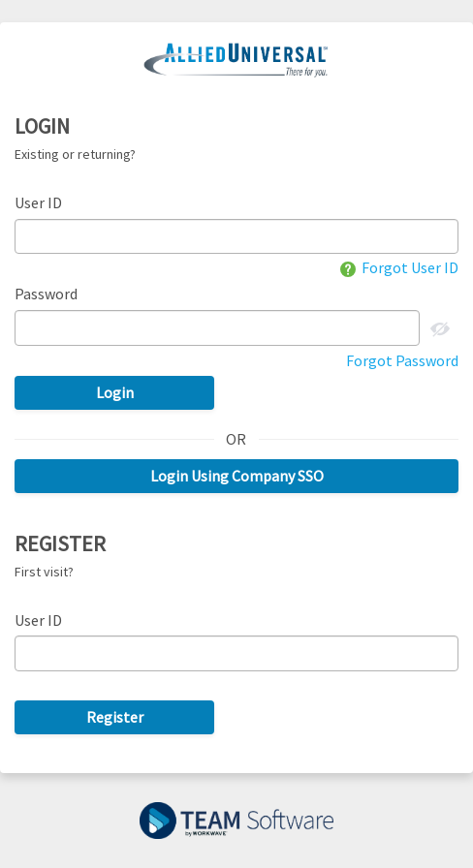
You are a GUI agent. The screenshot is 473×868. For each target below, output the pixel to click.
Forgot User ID (399, 267)
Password (46, 294)
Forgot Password (402, 360)
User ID (38, 202)
